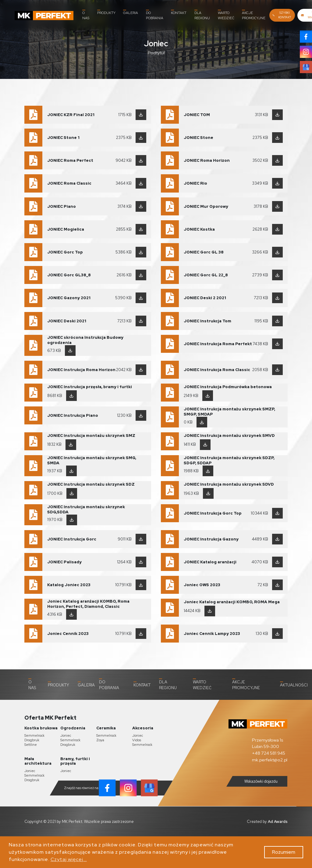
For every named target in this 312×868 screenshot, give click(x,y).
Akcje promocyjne (254, 15)
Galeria (131, 12)
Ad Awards (278, 822)
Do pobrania (155, 15)
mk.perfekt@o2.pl (270, 760)
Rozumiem (284, 852)
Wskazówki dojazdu (256, 781)
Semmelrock (34, 735)
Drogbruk (32, 740)
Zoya (100, 740)
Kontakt (179, 12)
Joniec (66, 735)
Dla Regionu (202, 15)
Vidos (137, 740)
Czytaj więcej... (69, 859)
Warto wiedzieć (226, 15)
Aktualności (294, 685)
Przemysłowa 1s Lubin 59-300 (268, 743)
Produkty (106, 12)
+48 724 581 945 (269, 753)
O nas (86, 15)
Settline (31, 745)
